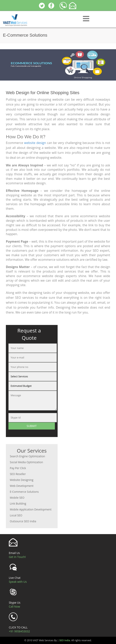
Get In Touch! (17, 557)
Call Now (14, 606)
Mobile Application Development (31, 509)
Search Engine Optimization (27, 456)
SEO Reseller (18, 474)
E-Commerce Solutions (24, 492)
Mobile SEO (17, 498)
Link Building (18, 503)
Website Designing (22, 480)
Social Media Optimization (26, 462)
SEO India (65, 640)
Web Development (22, 486)
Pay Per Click (18, 468)
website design (35, 143)
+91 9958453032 (19, 631)
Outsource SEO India (23, 521)
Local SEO (16, 515)
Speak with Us (18, 582)
